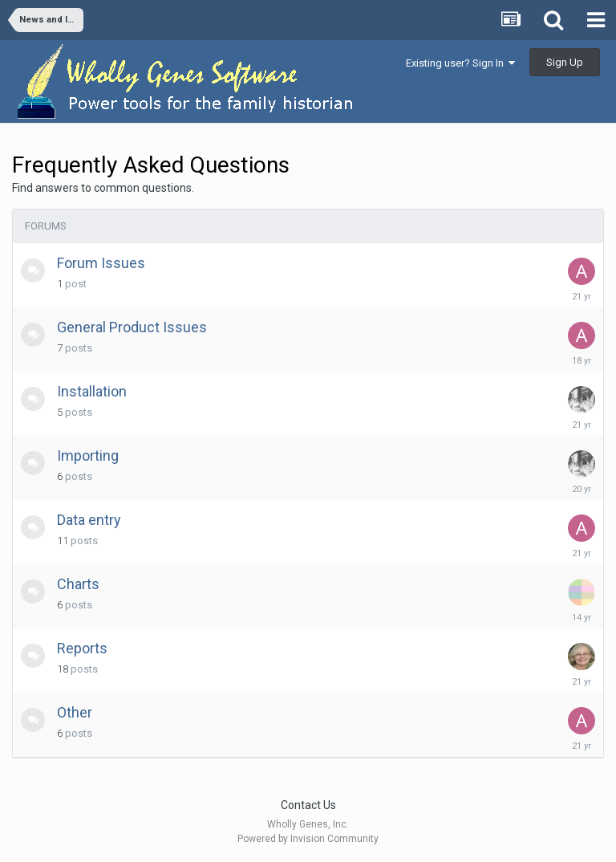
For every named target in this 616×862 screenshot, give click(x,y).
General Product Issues (132, 327)
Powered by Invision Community (308, 839)
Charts (78, 584)
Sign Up (565, 62)
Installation (92, 391)
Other (75, 712)
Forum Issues (101, 263)
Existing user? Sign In (460, 63)
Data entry (89, 520)
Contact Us (308, 805)
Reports (82, 648)
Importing (88, 455)
